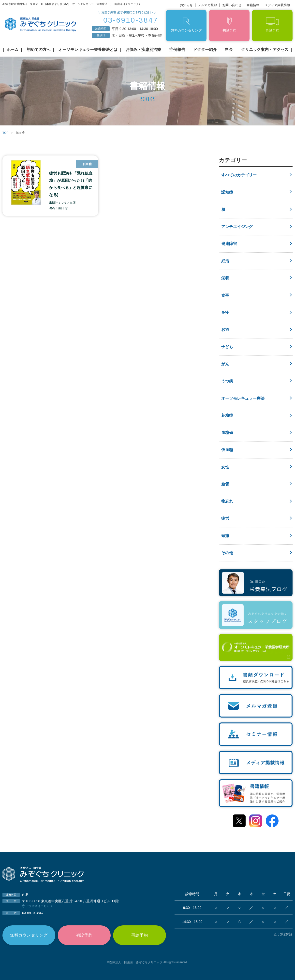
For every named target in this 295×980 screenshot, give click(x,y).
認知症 (227, 192)
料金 (229, 50)
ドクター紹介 (205, 50)
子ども (227, 347)
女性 (225, 467)
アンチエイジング (237, 227)
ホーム (13, 50)
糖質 (225, 484)
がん (225, 364)
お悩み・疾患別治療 (143, 50)
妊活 (225, 261)
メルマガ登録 (207, 5)
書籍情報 (253, 5)
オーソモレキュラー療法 (243, 398)
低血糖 (227, 450)
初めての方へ (39, 50)
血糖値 (227, 433)
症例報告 (177, 50)
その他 (227, 553)
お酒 (225, 329)
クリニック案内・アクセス (265, 50)
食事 (225, 295)
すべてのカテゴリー (239, 175)
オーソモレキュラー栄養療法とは (88, 50)
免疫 (225, 313)
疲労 (225, 518)
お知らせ (186, 5)
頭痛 (225, 536)
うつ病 (227, 381)
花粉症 (227, 415)
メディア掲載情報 (277, 5)
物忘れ (227, 501)
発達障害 (229, 244)
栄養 (225, 278)
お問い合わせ (232, 5)
